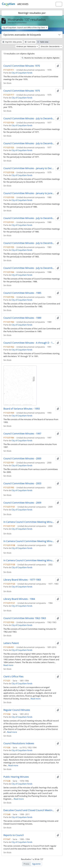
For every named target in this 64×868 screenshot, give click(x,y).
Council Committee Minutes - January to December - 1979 (29, 168)
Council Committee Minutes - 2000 (22, 459)
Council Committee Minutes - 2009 (22, 503)
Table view (43, 42)
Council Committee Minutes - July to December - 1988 (29, 268)
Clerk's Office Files (13, 677)
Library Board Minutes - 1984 (19, 599)
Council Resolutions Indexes (19, 743)
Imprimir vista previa (12, 42)
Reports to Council (14, 835)
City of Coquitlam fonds (22, 73)
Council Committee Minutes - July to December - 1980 (29, 218)
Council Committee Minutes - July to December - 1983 (29, 243)
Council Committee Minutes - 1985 (22, 293)
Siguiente (36, 864)
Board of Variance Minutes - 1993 (22, 409)
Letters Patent (11, 643)
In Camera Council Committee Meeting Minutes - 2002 (29, 560)
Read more (8, 665)
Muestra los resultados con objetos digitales (41, 58)
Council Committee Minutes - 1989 (22, 318)
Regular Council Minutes (17, 710)
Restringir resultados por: (32, 13)
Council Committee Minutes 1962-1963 (25, 618)
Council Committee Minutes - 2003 (22, 483)
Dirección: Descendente (50, 46)
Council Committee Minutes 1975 (22, 91)
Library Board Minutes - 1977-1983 (22, 580)
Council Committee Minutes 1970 (22, 66)
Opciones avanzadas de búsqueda (22, 35)
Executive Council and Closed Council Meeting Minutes (29, 810)
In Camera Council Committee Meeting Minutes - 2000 (29, 522)
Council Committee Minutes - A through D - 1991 (29, 343)
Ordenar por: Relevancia (26, 46)
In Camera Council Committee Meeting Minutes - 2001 (29, 541)
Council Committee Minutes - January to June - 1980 (29, 193)
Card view (30, 42)
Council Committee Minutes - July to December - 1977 (29, 118)
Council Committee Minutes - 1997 (22, 434)
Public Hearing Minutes (16, 777)
